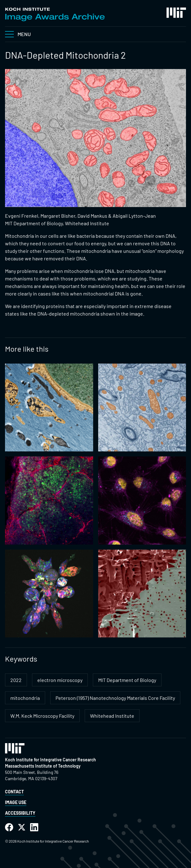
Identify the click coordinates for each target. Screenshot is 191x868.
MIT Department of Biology (127, 680)
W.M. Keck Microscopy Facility (42, 716)
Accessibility (20, 813)
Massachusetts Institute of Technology (43, 766)
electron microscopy (60, 680)
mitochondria (25, 698)
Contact (14, 792)
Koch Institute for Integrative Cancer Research (50, 760)
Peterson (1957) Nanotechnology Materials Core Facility (115, 698)
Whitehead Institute (112, 716)
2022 (16, 680)
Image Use (16, 802)
